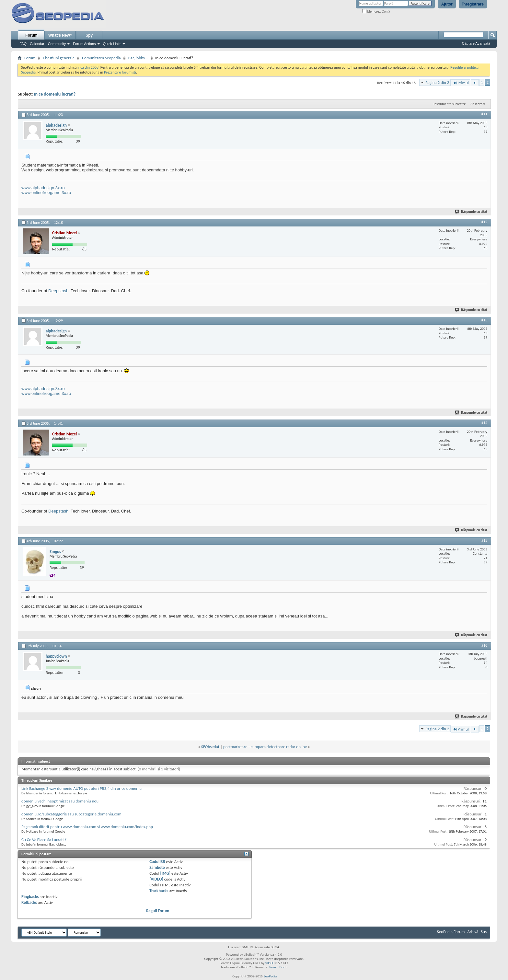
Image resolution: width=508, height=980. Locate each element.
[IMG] (166, 873)
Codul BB (157, 862)
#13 (484, 320)
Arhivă (473, 932)
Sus (484, 932)
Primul (461, 83)
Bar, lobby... (138, 58)
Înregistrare (473, 4)
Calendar (37, 44)
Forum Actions (84, 44)
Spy (89, 35)
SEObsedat (210, 747)
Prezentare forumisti (120, 72)
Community (57, 44)
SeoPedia (270, 976)
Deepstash (58, 291)
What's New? (60, 35)
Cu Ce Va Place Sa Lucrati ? (44, 840)
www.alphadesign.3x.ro (43, 188)
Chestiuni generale (59, 58)
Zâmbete (157, 867)
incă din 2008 (88, 67)
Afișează (476, 104)
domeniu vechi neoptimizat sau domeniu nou (60, 801)
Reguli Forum (158, 911)
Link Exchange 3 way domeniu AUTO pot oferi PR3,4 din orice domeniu (81, 788)
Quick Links (112, 44)
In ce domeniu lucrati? (55, 94)
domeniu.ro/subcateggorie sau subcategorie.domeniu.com (71, 814)
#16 (484, 645)
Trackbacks (159, 891)
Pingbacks (30, 897)
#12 (484, 222)
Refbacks (29, 902)
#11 (484, 114)
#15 (484, 540)
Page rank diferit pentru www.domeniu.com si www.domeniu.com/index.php (87, 827)
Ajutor (447, 4)
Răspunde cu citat (471, 212)
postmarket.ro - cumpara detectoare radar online (265, 747)
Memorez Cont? (376, 12)
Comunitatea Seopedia (101, 58)
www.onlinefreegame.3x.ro (46, 193)
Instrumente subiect (448, 104)
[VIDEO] (156, 879)
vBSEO (270, 963)
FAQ (23, 44)
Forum (31, 35)
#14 (484, 423)
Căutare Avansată (476, 43)
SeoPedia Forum (451, 932)
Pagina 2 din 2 (437, 82)
